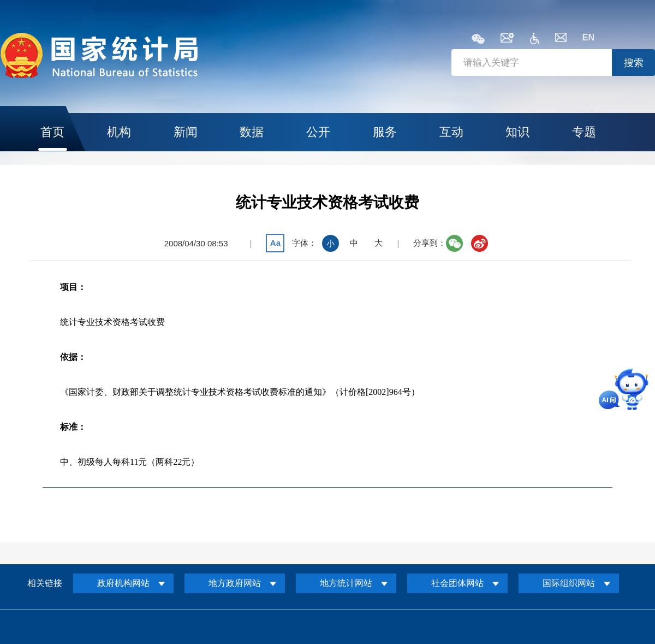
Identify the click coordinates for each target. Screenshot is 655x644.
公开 (318, 132)
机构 (119, 132)
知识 (517, 132)
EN (588, 37)
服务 (385, 132)
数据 (252, 132)
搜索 (634, 63)
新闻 (186, 132)
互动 (451, 132)
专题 (584, 132)
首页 (52, 132)
